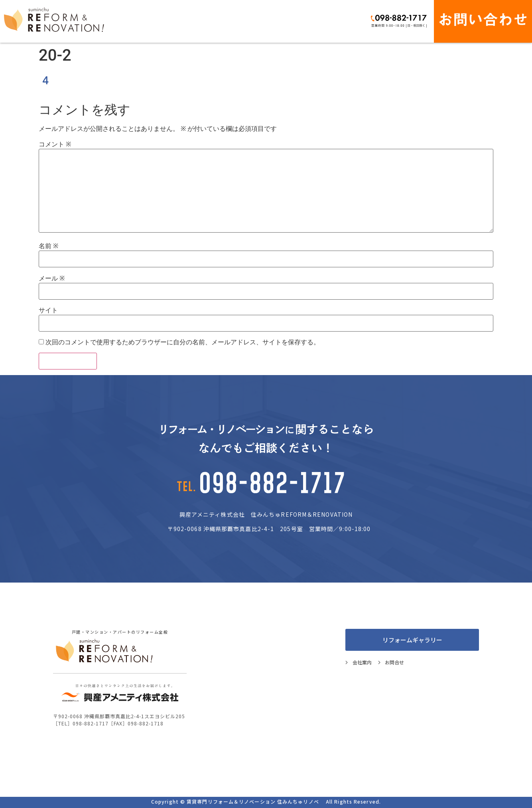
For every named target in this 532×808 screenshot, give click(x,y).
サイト (48, 310)
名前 (48, 246)
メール (52, 279)
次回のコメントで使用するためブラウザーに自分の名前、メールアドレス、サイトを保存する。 (183, 342)
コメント (55, 144)
